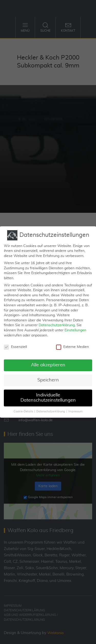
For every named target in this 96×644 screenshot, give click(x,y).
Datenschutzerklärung (57, 322)
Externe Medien (72, 344)
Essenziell (15, 344)
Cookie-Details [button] (23, 408)
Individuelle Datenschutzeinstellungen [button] (48, 395)
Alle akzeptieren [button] (48, 362)
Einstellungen (75, 327)
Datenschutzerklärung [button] (51, 408)
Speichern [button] (48, 377)
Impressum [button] (76, 408)
